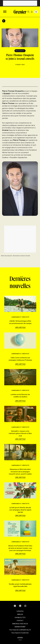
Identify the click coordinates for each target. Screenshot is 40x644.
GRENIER (20, 638)
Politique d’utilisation (20, 633)
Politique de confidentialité (20, 630)
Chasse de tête (20, 618)
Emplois (20, 614)
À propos (20, 611)
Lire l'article (20, 327)
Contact (20, 621)
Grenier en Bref (20, 627)
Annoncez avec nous (20, 624)
